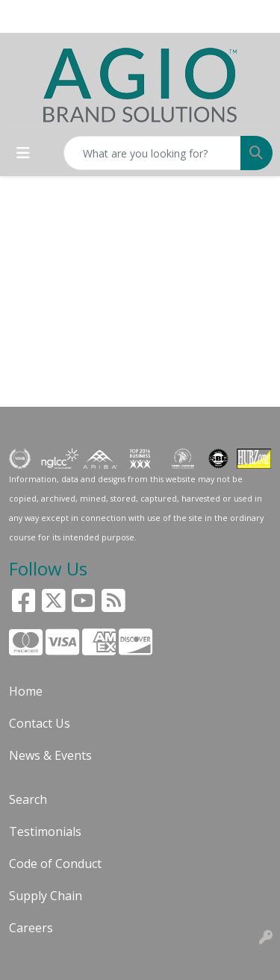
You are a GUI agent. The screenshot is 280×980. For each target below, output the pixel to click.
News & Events (50, 755)
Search (28, 799)
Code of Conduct (55, 864)
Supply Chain (46, 896)
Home (26, 691)
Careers (31, 928)
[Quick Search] (152, 153)
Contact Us (40, 723)
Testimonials (45, 831)
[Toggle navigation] (23, 153)
